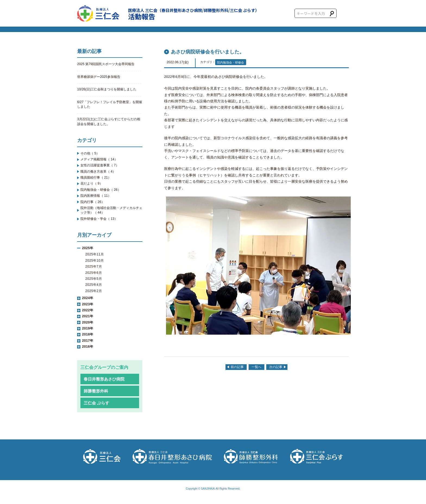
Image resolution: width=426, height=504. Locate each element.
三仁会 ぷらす (96, 403)
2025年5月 (94, 279)
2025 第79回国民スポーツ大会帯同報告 (106, 64)
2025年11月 (95, 254)
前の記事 (237, 367)
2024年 (88, 298)
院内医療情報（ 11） (96, 196)
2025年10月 (95, 261)
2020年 (88, 322)
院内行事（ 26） (93, 202)
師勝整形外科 (96, 391)
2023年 (88, 304)
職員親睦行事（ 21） (96, 177)
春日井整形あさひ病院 (104, 379)
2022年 (88, 310)
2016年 (88, 347)
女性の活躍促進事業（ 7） (100, 165)
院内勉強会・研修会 (231, 62)
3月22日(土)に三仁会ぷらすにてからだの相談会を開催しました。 (109, 121)
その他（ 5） (90, 153)
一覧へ (256, 367)
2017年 (88, 341)
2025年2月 (94, 291)
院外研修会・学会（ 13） (99, 219)
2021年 (88, 316)
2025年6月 (94, 273)
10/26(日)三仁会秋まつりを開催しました (107, 89)
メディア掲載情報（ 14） (99, 159)
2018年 (88, 334)
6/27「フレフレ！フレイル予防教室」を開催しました (110, 104)
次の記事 (276, 367)
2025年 (88, 248)
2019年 (88, 328)
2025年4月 (94, 285)
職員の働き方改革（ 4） (98, 172)
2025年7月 (94, 267)
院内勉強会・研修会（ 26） (101, 190)
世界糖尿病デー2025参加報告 (99, 77)
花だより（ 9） (92, 183)
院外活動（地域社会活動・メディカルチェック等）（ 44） (111, 210)
